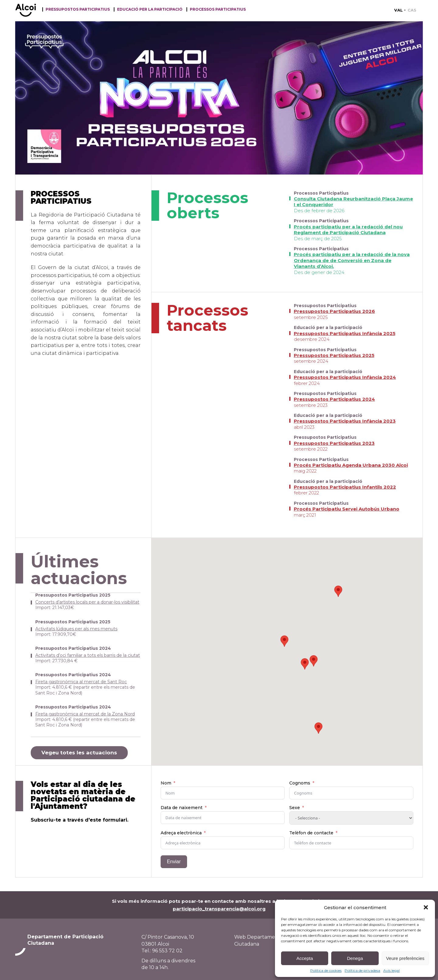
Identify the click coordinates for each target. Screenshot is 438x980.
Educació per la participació (150, 10)
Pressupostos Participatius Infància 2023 (345, 421)
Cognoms (300, 783)
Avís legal (391, 970)
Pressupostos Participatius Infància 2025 (345, 333)
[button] (426, 907)
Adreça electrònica (181, 833)
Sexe (295, 808)
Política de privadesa (362, 970)
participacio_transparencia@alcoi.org (219, 909)
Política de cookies (326, 970)
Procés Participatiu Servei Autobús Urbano (347, 509)
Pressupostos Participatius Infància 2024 (345, 377)
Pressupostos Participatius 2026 (334, 311)
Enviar (174, 862)
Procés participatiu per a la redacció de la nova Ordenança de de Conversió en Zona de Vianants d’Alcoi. (352, 260)
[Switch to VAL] (400, 10)
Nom (166, 783)
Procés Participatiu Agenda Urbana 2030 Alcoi (351, 465)
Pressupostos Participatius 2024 (334, 399)
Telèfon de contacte (311, 833)
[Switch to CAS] (412, 10)
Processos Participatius (218, 10)
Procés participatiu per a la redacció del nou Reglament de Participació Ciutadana (348, 230)
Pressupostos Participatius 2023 (334, 443)
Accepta (305, 958)
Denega (355, 958)
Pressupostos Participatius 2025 (334, 355)
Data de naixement (182, 808)
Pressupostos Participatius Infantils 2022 (345, 487)
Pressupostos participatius (78, 10)
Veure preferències (405, 958)
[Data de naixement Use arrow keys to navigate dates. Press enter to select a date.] (223, 818)
